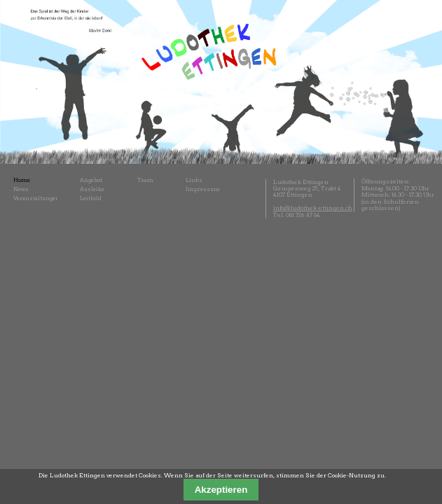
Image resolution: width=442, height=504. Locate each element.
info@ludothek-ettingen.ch (313, 208)
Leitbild (91, 198)
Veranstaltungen (36, 198)
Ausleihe (92, 189)
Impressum (203, 189)
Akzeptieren (221, 490)
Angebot (91, 180)
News (21, 189)
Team (145, 180)
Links (194, 180)
